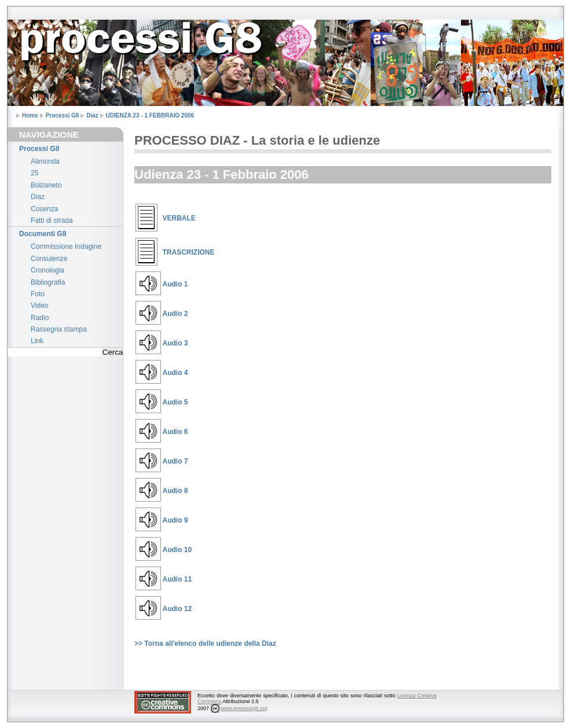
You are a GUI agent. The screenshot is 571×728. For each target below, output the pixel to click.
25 (34, 173)
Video (39, 306)
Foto (38, 294)
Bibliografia (48, 282)
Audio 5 (175, 402)
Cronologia (47, 270)
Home (30, 115)
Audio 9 (175, 520)
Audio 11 (177, 579)
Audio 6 (175, 432)
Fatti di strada (52, 220)
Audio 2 (175, 314)
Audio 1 (175, 284)
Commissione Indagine (66, 247)
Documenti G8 (43, 234)
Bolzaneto (46, 185)
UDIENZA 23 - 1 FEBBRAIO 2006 (150, 115)
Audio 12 (177, 609)
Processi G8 (63, 115)
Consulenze (49, 259)
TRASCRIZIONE (189, 252)
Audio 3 (175, 343)
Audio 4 (175, 373)
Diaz (92, 115)
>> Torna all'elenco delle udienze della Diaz (205, 644)
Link (37, 341)
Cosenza (44, 209)
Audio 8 (175, 491)
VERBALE (179, 218)
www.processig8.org (244, 708)
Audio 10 (177, 550)
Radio (40, 318)
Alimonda (45, 161)
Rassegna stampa (59, 329)
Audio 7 (175, 461)
